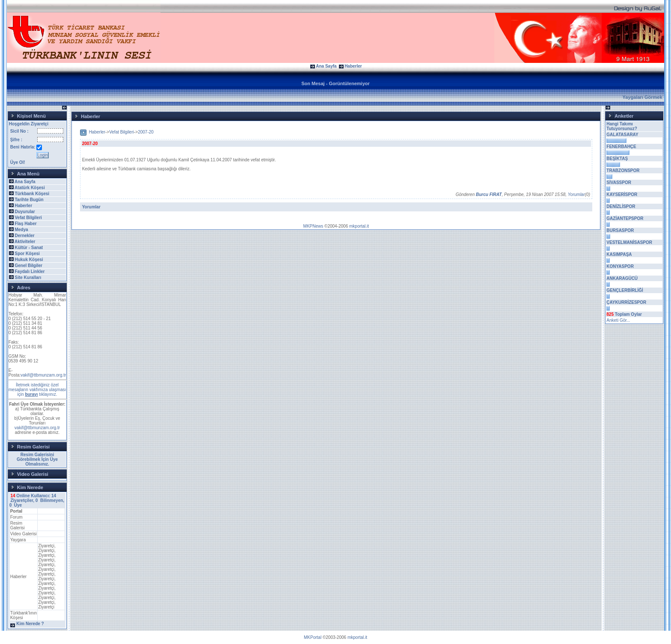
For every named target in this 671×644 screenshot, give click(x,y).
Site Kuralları (28, 277)
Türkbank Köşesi (32, 194)
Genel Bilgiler (28, 266)
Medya (21, 230)
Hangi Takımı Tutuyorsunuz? (622, 126)
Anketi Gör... (618, 320)
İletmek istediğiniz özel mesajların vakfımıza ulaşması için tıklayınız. (37, 390)
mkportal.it (359, 226)
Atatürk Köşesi (30, 188)
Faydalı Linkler (30, 272)
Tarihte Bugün (29, 200)
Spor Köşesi (27, 254)
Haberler (353, 66)
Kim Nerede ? (30, 624)
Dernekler (24, 236)
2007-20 (146, 132)
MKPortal (313, 637)
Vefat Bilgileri (28, 218)
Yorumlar (576, 194)
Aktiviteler (25, 242)
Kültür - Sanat (29, 248)
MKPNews (313, 226)
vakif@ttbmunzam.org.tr (43, 375)
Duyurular (25, 212)
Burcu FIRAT (489, 194)
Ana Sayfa (326, 66)
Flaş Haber (25, 224)
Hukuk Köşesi (29, 260)
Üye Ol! (18, 162)
